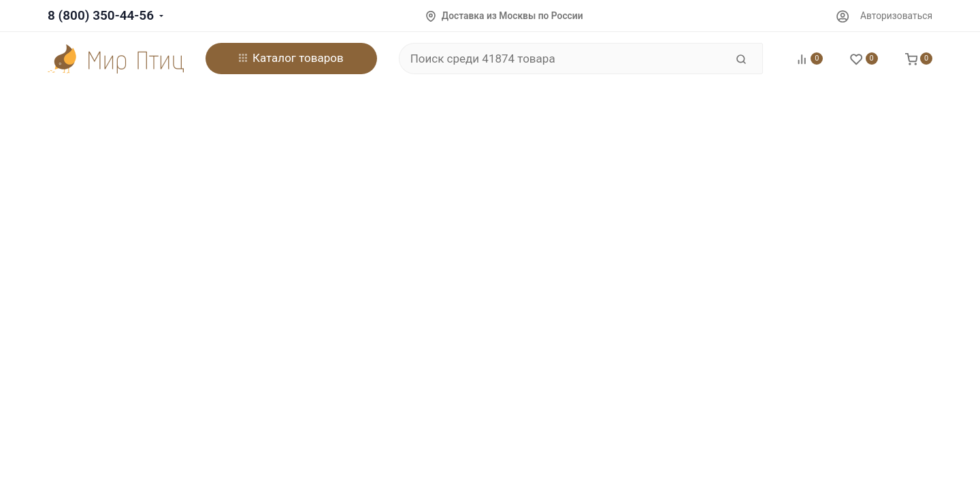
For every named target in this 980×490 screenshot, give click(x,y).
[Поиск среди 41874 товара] (562, 59)
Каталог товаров (291, 58)
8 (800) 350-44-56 (101, 15)
